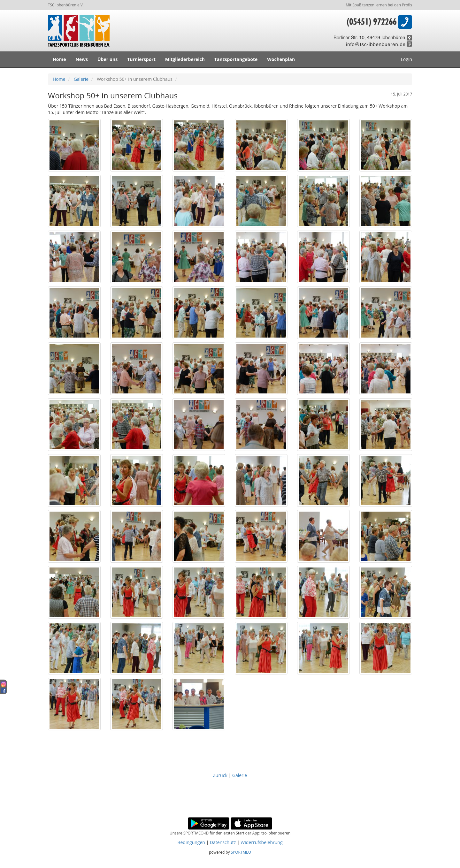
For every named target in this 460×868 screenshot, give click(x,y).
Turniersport (141, 59)
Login (406, 59)
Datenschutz (223, 842)
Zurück (221, 775)
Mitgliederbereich (185, 59)
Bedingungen (191, 842)
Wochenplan (281, 59)
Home (59, 59)
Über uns (107, 59)
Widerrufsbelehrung (261, 842)
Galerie (81, 79)
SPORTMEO (241, 852)
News (82, 59)
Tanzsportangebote (236, 59)
